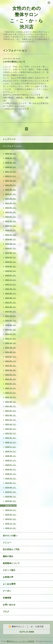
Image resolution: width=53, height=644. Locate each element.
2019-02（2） (11, 515)
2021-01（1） (11, 438)
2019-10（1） (11, 478)
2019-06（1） (11, 497)
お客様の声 (8, 577)
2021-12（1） (11, 388)
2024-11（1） (11, 230)
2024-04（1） (11, 262)
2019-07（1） (11, 492)
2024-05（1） (11, 257)
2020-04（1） (11, 469)
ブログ (6, 612)
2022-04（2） (11, 370)
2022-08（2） (11, 352)
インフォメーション (12, 146)
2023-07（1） (11, 302)
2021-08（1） (11, 406)
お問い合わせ (9, 605)
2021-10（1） (11, 397)
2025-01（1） (11, 221)
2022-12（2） (11, 334)
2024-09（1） (11, 239)
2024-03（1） (11, 266)
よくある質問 (9, 584)
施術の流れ (8, 556)
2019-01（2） (11, 519)
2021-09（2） (11, 402)
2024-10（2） (11, 235)
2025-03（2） (11, 212)
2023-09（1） (11, 293)
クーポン (7, 591)
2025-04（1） (11, 208)
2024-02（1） (11, 271)
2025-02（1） (11, 217)
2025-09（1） (11, 185)
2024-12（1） (11, 226)
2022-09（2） (11, 348)
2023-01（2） (11, 330)
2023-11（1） (11, 284)
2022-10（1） (11, 343)
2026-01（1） (11, 167)
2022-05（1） (11, 366)
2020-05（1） (11, 465)
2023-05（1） (11, 311)
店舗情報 (7, 598)
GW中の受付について (14, 62)
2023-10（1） (11, 289)
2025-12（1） (11, 172)
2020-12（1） (11, 442)
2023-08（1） (11, 298)
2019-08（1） (11, 487)
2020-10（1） (11, 451)
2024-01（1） (11, 275)
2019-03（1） (11, 510)
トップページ (9, 139)
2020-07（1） (11, 460)
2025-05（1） (11, 203)
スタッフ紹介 (9, 570)
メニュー (7, 543)
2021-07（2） (11, 411)
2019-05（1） (11, 501)
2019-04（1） (11, 506)
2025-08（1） (11, 190)
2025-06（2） (11, 199)
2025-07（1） (11, 194)
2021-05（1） (11, 420)
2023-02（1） (11, 325)
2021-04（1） (11, 424)
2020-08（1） (11, 456)
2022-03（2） (11, 375)
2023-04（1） (11, 316)
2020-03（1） (11, 474)
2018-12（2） (11, 524)
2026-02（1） (11, 163)
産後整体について (11, 563)
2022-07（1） (11, 357)
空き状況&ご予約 (11, 549)
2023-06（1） (11, 307)
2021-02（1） (11, 433)
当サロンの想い (10, 536)
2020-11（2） (11, 447)
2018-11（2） (11, 528)
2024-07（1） (11, 248)
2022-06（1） (11, 361)
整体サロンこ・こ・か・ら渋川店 (20, 641)
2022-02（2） (11, 379)
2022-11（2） (11, 339)
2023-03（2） (11, 321)
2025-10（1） (11, 181)
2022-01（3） (11, 384)
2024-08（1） (11, 244)
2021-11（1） (11, 393)
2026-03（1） (11, 158)
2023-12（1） (11, 280)
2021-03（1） (11, 429)
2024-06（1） (11, 253)
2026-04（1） (11, 154)
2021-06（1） (11, 415)
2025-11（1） (11, 176)
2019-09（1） (11, 483)
